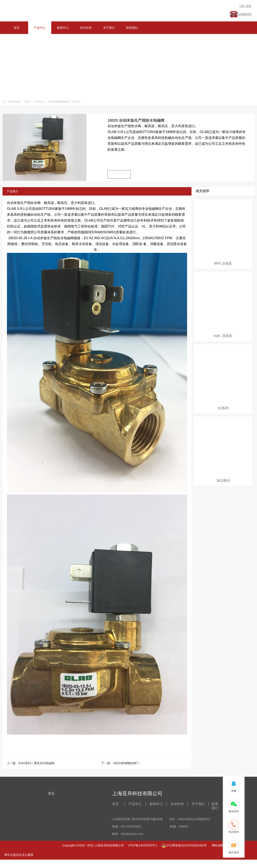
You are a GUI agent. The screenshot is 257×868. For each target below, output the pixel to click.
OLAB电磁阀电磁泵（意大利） (65, 102)
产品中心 (40, 28)
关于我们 (109, 28)
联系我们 (132, 28)
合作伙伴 (86, 28)
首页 (17, 28)
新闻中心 (63, 28)
